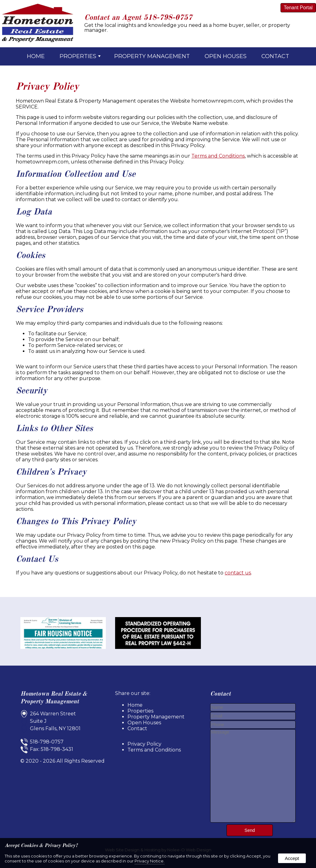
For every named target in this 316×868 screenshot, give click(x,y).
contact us (238, 573)
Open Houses (226, 56)
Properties (80, 56)
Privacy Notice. (150, 861)
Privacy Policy (144, 744)
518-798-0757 (168, 18)
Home (36, 56)
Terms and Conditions (218, 156)
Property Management (152, 56)
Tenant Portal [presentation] (298, 8)
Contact (275, 56)
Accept (292, 858)
